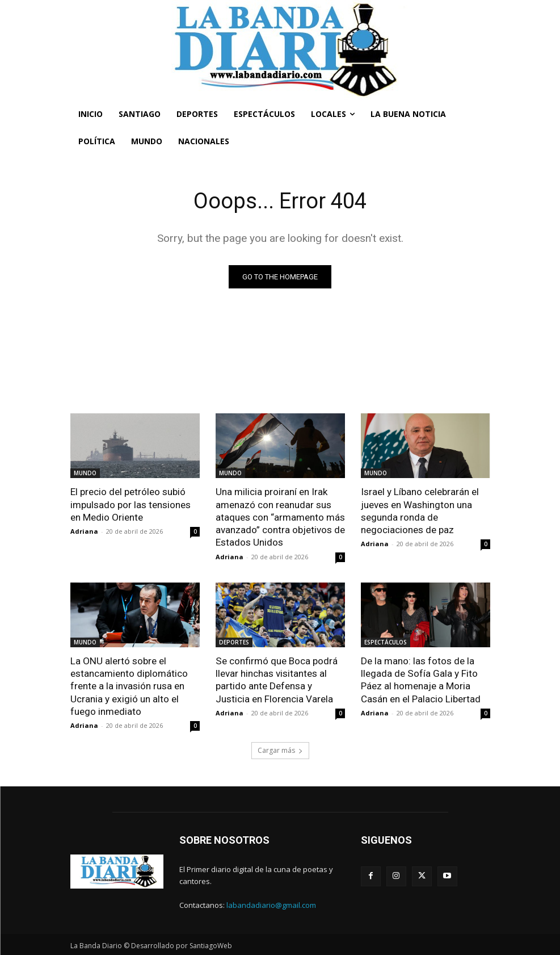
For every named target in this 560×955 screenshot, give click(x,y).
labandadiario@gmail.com (271, 904)
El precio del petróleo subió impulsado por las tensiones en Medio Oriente (130, 504)
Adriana (84, 531)
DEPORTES (234, 642)
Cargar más (280, 749)
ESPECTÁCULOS (386, 642)
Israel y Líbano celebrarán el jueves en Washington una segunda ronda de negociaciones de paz (420, 510)
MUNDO (85, 473)
